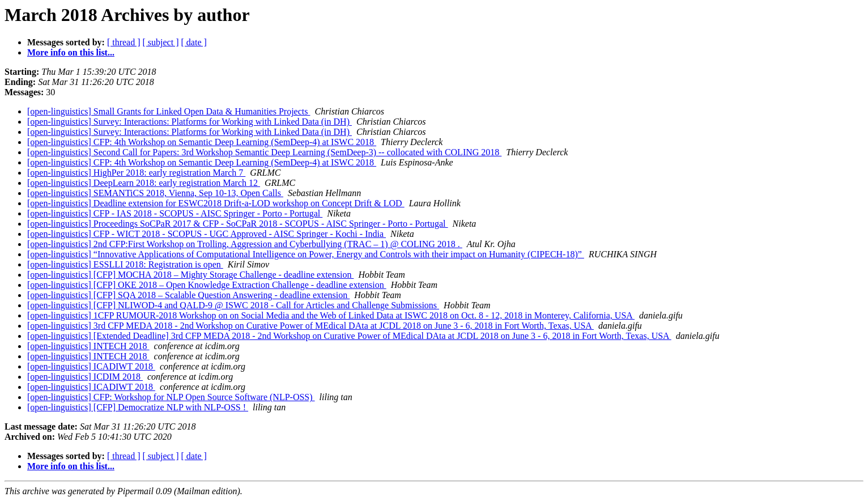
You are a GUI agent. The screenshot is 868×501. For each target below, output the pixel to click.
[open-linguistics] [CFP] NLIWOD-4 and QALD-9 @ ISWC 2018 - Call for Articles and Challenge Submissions (233, 305)
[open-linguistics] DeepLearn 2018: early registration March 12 (144, 183)
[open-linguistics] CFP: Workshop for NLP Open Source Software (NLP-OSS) (171, 397)
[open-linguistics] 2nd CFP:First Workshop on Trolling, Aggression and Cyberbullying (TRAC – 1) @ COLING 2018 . (245, 244)
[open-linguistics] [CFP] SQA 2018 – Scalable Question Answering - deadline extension (188, 295)
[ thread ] (124, 42)
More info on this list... (71, 52)
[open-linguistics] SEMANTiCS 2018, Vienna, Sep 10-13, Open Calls (155, 193)
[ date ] (194, 42)
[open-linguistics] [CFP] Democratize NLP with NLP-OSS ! (138, 407)
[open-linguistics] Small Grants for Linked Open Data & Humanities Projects (169, 111)
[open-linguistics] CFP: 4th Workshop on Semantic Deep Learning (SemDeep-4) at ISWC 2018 (202, 142)
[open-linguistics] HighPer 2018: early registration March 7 (136, 173)
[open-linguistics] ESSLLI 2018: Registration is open (125, 264)
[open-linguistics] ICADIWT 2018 (91, 366)
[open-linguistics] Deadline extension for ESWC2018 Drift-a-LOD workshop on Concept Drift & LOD (216, 203)
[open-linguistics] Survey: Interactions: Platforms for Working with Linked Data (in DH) (190, 122)
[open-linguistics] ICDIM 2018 (85, 377)
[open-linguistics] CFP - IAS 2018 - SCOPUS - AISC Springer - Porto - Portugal (175, 213)
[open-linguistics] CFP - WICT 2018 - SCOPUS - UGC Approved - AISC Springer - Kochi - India (207, 234)
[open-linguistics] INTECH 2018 (88, 346)
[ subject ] (161, 42)
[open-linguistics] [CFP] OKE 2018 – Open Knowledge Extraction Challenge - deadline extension (207, 285)
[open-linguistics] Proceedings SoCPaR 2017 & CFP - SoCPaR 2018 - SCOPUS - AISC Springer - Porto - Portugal (238, 224)
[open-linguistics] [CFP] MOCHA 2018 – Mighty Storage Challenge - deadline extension (190, 275)
